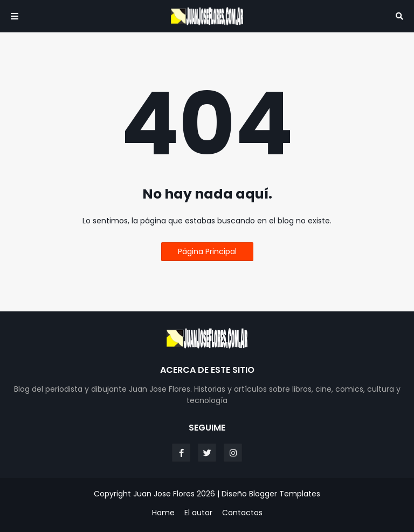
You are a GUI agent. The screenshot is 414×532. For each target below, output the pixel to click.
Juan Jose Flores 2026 (174, 494)
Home (163, 513)
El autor (198, 513)
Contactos (242, 513)
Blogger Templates (285, 494)
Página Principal (207, 251)
